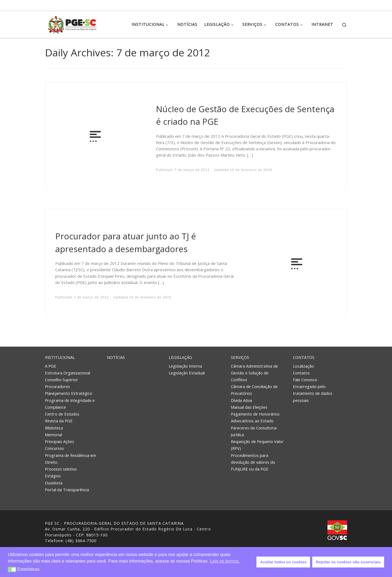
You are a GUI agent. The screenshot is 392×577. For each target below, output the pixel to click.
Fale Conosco (305, 380)
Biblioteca (54, 428)
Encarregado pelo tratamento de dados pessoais (313, 393)
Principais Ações (59, 441)
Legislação (180, 357)
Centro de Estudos (62, 414)
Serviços (240, 357)
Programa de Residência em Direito (71, 459)
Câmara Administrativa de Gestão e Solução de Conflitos (254, 373)
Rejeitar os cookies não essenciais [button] (348, 562)
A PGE (51, 366)
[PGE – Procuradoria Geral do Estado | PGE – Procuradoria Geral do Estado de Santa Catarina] (72, 24)
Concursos (54, 448)
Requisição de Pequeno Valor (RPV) (257, 445)
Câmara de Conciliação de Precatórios (254, 390)
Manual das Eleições (249, 407)
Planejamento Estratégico (69, 393)
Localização (303, 366)
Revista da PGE (59, 421)
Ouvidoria (54, 483)
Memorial (53, 435)
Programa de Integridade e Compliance (70, 404)
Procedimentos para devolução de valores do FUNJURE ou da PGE (253, 462)
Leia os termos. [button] (225, 561)
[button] (12, 570)
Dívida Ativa (241, 400)
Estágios (53, 476)
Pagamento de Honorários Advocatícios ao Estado (255, 417)
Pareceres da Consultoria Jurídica (254, 431)
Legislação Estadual (187, 373)
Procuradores (57, 386)
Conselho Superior (62, 380)
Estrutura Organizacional (68, 373)
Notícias (116, 357)
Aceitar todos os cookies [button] (283, 562)
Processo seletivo (61, 469)
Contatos (304, 357)
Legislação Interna (185, 366)
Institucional (60, 357)
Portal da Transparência (67, 490)
